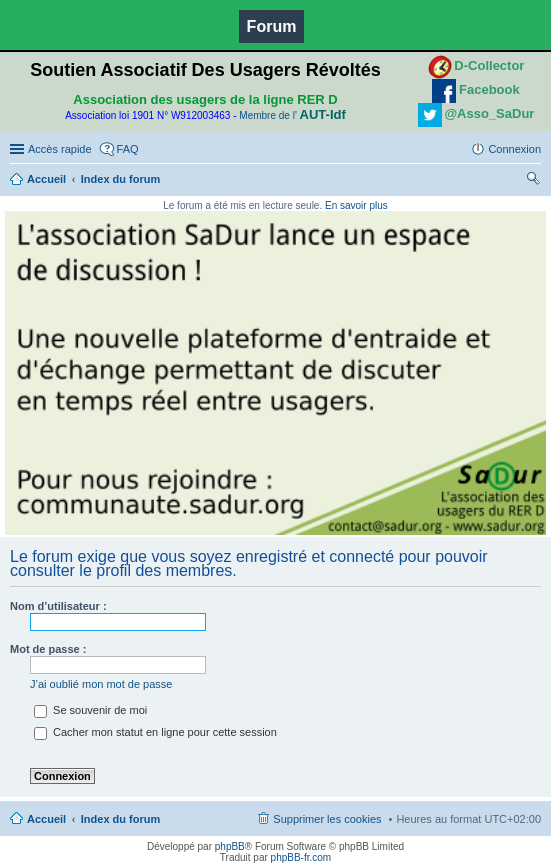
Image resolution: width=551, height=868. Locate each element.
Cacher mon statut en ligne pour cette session (155, 732)
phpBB (230, 846)
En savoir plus (356, 205)
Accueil (46, 179)
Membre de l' (292, 115)
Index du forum (120, 179)
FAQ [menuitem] (128, 149)
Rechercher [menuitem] (533, 181)
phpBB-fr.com (301, 857)
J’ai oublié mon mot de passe (101, 684)
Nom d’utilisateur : (58, 606)
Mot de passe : (48, 649)
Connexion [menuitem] (514, 149)
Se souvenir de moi (90, 710)
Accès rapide (60, 149)
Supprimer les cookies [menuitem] (327, 819)
